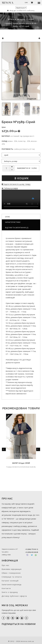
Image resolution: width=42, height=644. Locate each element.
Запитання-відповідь (12, 585)
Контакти (6, 588)
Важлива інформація (12, 569)
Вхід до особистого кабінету (21, 11)
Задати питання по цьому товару (16, 184)
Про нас (5, 565)
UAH (26, 2)
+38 (32, 549)
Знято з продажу (10, 592)
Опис (8, 217)
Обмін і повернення (11, 573)
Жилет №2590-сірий (21, 463)
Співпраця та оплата (12, 577)
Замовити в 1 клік (27, 168)
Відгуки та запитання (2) (17, 228)
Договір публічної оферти (14, 596)
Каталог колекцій (10, 581)
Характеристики (13, 222)
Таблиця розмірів (10, 188)
